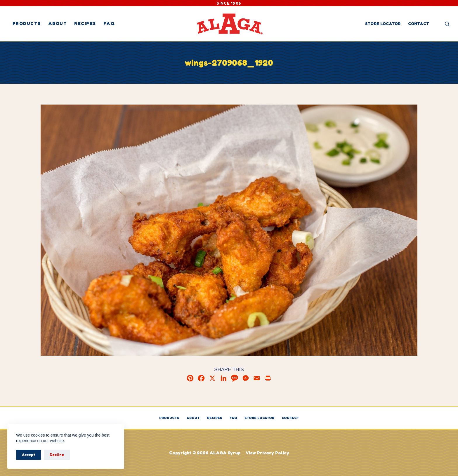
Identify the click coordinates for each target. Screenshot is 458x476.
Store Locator (383, 24)
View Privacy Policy (267, 453)
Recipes (85, 24)
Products (27, 24)
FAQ (109, 24)
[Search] (447, 24)
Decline (57, 455)
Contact (419, 24)
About (58, 24)
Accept (28, 455)
